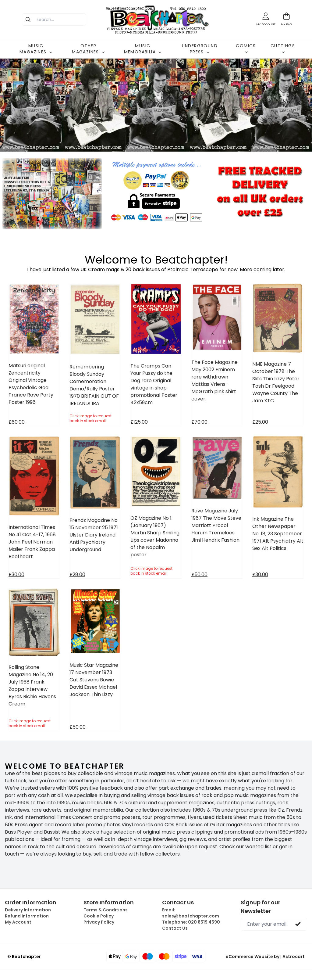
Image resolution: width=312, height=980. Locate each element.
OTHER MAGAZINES (88, 49)
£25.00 (260, 422)
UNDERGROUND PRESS (200, 49)
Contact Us (175, 928)
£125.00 (139, 422)
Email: (191, 913)
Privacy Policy (99, 922)
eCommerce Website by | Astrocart (265, 957)
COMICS (246, 48)
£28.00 (77, 574)
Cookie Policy (99, 916)
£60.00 (17, 422)
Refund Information (27, 916)
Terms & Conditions (106, 910)
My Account (18, 922)
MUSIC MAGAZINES (36, 49)
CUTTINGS (283, 48)
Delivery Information (28, 910)
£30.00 (16, 574)
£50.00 (199, 574)
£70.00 (199, 422)
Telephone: (191, 922)
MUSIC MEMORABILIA (143, 49)
